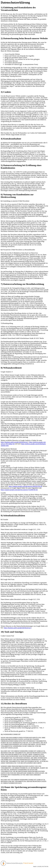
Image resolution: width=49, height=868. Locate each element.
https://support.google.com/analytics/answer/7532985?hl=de (19, 490)
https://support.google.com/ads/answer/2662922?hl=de (25, 486)
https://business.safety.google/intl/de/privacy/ (15, 442)
